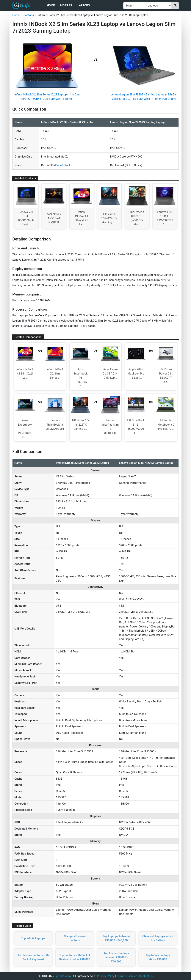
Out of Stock (63, 165)
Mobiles (66, 5)
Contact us (146, 976)
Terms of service (127, 976)
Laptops (84, 5)
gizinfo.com (64, 976)
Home (51, 5)
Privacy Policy (106, 976)
